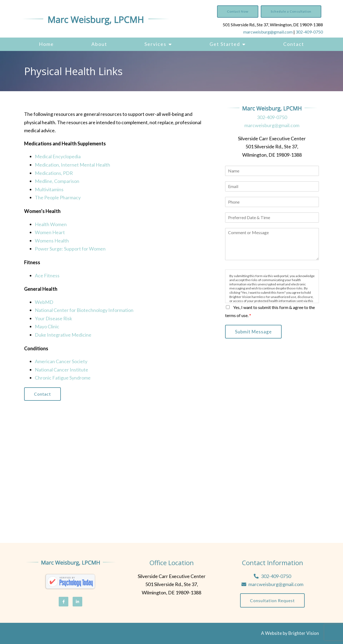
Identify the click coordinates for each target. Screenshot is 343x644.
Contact (294, 44)
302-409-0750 (309, 32)
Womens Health (52, 241)
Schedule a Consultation (291, 11)
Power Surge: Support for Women (70, 249)
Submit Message (253, 332)
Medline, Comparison (57, 181)
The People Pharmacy (58, 197)
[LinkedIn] (77, 602)
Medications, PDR (54, 173)
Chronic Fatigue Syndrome (63, 378)
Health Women (51, 224)
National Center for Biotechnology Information (84, 310)
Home (46, 44)
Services (155, 44)
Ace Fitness (47, 275)
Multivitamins (49, 189)
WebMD (44, 302)
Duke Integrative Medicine (63, 335)
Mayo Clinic (47, 326)
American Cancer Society (61, 361)
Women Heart (50, 232)
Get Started (225, 44)
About (99, 44)
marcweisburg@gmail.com (268, 32)
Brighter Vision (304, 633)
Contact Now (238, 11)
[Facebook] (64, 602)
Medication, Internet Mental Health (72, 165)
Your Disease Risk (53, 318)
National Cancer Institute (61, 370)
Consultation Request (272, 600)
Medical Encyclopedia (58, 156)
